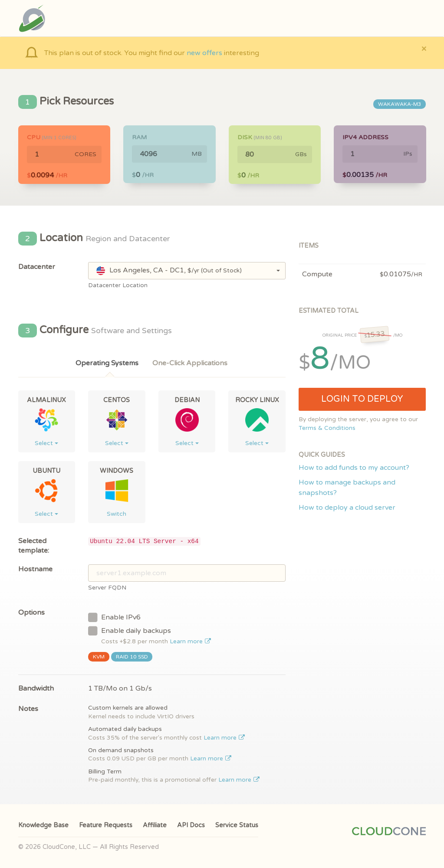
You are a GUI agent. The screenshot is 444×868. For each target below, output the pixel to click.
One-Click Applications (190, 363)
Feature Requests (106, 825)
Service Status (237, 825)
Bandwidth (36, 688)
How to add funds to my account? (354, 468)
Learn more (190, 642)
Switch (117, 514)
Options (31, 613)
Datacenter (37, 267)
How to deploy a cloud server (347, 508)
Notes (28, 709)
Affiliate (155, 825)
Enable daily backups (150, 635)
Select (46, 443)
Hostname (35, 569)
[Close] (424, 48)
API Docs (191, 825)
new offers (204, 53)
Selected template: (34, 546)
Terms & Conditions (327, 428)
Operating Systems (107, 363)
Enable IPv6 (114, 617)
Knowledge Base (43, 825)
